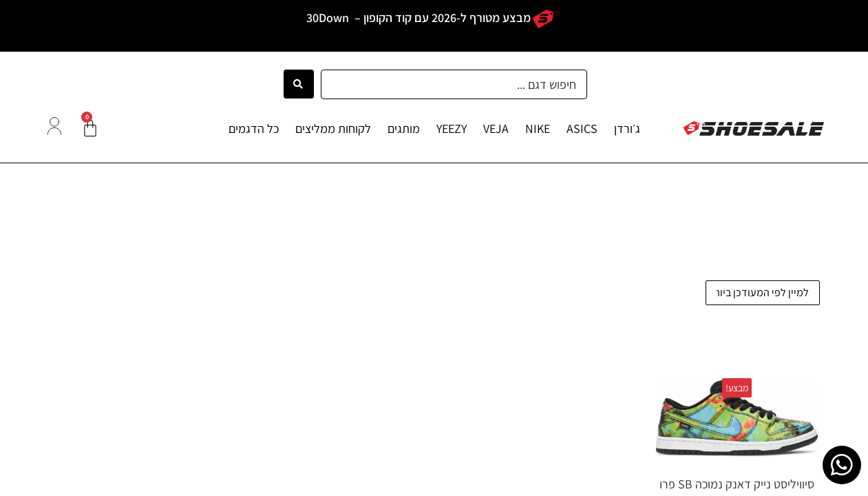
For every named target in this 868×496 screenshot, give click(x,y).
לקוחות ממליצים (333, 128)
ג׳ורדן (627, 128)
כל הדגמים (254, 128)
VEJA (496, 128)
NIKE (538, 128)
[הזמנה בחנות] (763, 293)
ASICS (582, 128)
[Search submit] (298, 84)
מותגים (404, 128)
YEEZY (452, 128)
